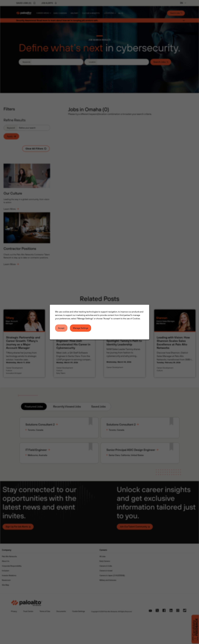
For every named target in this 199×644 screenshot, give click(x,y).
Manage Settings (81, 328)
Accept (61, 328)
